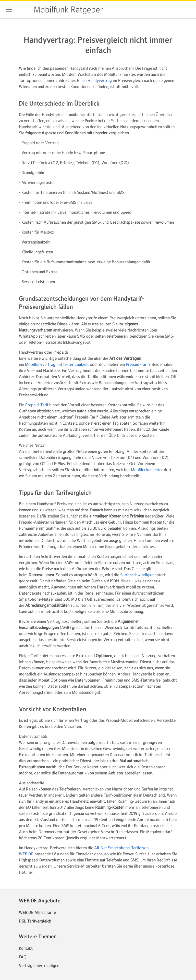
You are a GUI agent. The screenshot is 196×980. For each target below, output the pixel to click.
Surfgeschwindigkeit (138, 575)
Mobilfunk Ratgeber (68, 10)
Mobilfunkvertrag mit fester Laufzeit (57, 364)
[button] (9, 9)
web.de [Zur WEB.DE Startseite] (23, 10)
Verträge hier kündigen (39, 965)
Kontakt (26, 948)
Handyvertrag (100, 80)
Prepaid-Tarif (137, 364)
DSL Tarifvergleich (35, 921)
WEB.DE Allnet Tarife (37, 912)
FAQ (23, 957)
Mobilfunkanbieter (147, 470)
